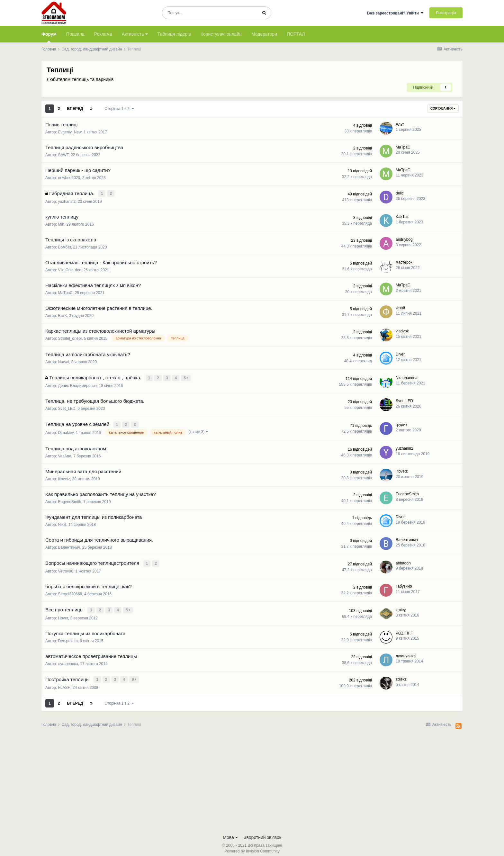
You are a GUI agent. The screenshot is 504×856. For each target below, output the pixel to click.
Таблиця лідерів (174, 34)
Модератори (264, 34)
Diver (400, 354)
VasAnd (65, 454)
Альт (400, 124)
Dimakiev (66, 430)
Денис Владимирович (77, 384)
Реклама (103, 34)
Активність (135, 34)
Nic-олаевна (407, 376)
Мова (230, 833)
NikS (62, 522)
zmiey (401, 606)
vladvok (402, 330)
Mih (61, 224)
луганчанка (68, 660)
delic (400, 193)
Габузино (404, 583)
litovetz (64, 477)
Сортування (443, 108)
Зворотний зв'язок (262, 833)
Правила (75, 34)
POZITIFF (404, 629)
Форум (49, 37)
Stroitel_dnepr (70, 338)
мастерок (404, 262)
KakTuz (402, 216)
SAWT (63, 155)
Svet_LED (67, 407)
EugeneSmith (70, 500)
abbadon (403, 560)
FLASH (64, 683)
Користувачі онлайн (221, 34)
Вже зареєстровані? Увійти (395, 13)
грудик (401, 423)
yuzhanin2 (67, 201)
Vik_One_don (70, 269)
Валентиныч (69, 545)
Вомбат (65, 247)
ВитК (63, 315)
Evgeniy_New (70, 132)
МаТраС (403, 147)
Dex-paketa (68, 637)
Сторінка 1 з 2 (119, 109)
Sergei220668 (70, 591)
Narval (64, 361)
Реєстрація (446, 13)
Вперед (75, 109)
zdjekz (401, 675)
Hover (63, 614)
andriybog (404, 239)
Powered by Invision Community (252, 847)
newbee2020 (69, 178)
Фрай (400, 307)
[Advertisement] (252, 778)
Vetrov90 (66, 568)
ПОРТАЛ (296, 34)
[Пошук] (210, 13)
